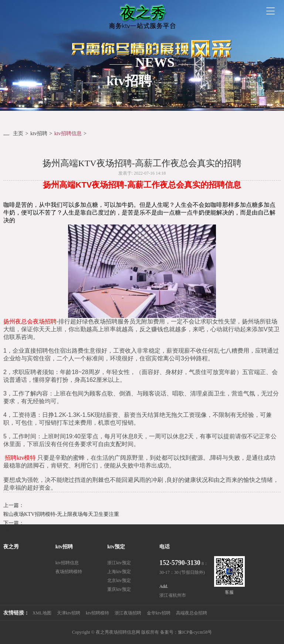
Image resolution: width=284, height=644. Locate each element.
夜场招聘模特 (69, 572)
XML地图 (42, 613)
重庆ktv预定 (119, 589)
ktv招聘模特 (97, 613)
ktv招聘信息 (68, 133)
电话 (165, 547)
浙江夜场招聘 (128, 613)
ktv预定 (116, 547)
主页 (18, 133)
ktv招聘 (39, 133)
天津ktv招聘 (69, 613)
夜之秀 (11, 547)
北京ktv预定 (119, 580)
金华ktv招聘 (158, 613)
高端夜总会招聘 (192, 613)
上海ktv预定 (119, 572)
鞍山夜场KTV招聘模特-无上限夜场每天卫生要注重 (61, 514)
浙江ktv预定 (119, 563)
